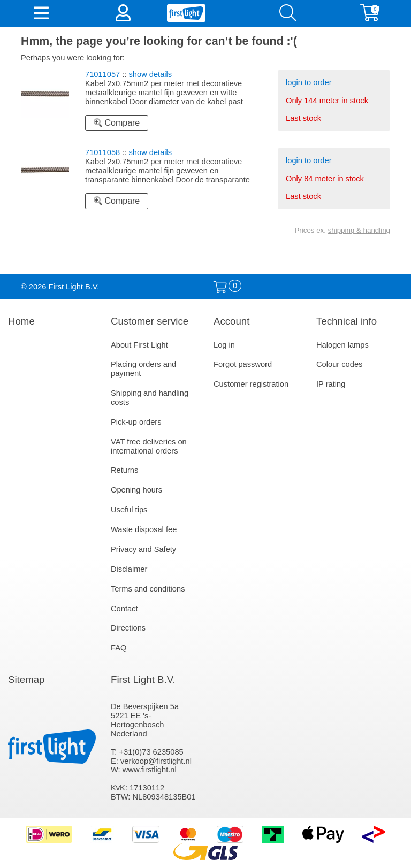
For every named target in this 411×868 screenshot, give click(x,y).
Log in (224, 345)
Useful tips (129, 510)
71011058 (102, 152)
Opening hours (136, 490)
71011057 (102, 74)
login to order (309, 82)
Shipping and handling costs (150, 398)
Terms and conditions (148, 589)
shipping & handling (359, 230)
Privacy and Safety (143, 549)
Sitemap (26, 679)
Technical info (347, 321)
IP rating (331, 384)
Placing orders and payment (143, 369)
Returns (124, 470)
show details (151, 74)
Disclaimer (129, 569)
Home (21, 321)
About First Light (139, 345)
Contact (124, 609)
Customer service (150, 321)
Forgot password (243, 364)
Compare (117, 123)
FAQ (119, 648)
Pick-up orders (136, 422)
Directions (128, 628)
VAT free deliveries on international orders (149, 446)
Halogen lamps (342, 345)
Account (231, 321)
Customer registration (251, 384)
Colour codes (339, 364)
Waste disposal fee (144, 529)
